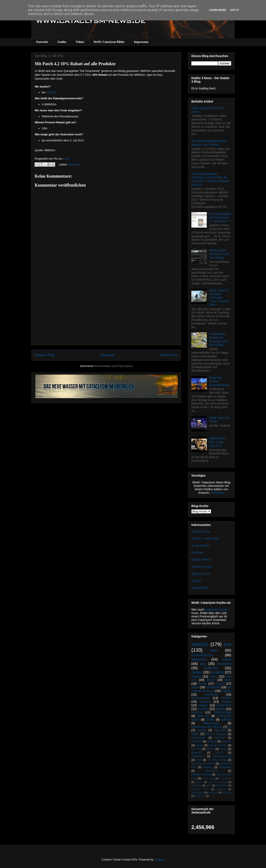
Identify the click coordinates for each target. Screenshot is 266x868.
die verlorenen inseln (211, 689)
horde (214, 676)
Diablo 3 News (201, 560)
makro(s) (213, 793)
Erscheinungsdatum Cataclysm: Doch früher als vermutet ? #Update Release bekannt (210, 179)
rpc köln (196, 749)
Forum (199, 782)
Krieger (226, 702)
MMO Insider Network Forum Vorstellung (219, 254)
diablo (210, 720)
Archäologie (199, 738)
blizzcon (197, 712)
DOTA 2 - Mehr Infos (205, 539)
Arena (223, 749)
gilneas (220, 709)
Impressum (141, 42)
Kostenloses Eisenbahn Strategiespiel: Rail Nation (219, 339)
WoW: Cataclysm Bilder (109, 42)
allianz (211, 680)
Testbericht (198, 756)
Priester (226, 698)
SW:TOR (220, 738)
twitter (195, 734)
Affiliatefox (218, 493)
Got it (235, 10)
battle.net (203, 716)
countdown (211, 694)
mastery (212, 741)
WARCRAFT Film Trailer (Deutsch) (218, 442)
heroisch (205, 702)
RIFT (209, 785)
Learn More (218, 10)
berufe (202, 730)
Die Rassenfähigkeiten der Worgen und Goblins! (209, 143)
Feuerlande (225, 778)
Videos (80, 42)
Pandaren (197, 785)
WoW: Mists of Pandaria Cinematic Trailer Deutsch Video (219, 298)
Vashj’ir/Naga (222, 712)
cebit (199, 760)
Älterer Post (169, 355)
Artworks (197, 753)
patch (227, 659)
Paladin (226, 691)
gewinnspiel (198, 793)
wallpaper (200, 796)
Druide (203, 684)
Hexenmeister (201, 698)
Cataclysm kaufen (217, 610)
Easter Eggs (208, 778)
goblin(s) (211, 668)
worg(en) (224, 664)
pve (227, 644)
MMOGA (52, 92)
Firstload (197, 553)
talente (210, 749)
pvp (203, 664)
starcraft (220, 730)
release (196, 676)
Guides (62, 42)
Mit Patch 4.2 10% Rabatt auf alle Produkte (75, 64)
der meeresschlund (203, 764)
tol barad (227, 793)
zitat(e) (197, 672)
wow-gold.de (200, 588)
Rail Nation (222, 785)
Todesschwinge (222, 756)
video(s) (200, 644)
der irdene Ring (217, 760)
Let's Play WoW (218, 782)
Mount (219, 753)
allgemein (74, 164)
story (228, 680)
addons (221, 789)
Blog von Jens (201, 574)
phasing (208, 767)
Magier (203, 705)
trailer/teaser (211, 723)
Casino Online (201, 531)
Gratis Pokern (201, 546)
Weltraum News (202, 567)
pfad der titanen (218, 745)
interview (197, 741)
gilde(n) (226, 720)
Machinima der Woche (207, 727)
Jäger (195, 687)
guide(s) (217, 672)
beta (214, 650)
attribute (227, 741)
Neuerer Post (45, 355)
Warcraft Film (200, 789)
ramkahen (225, 767)
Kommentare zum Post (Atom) (114, 366)
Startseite (42, 42)
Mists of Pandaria (216, 734)
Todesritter (213, 687)
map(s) (220, 684)
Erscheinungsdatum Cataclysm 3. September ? (220, 217)
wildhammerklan (201, 774)
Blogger (159, 860)
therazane (211, 771)
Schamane (224, 705)
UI (230, 727)
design (199, 745)
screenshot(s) (202, 655)
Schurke (203, 709)
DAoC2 (196, 581)
